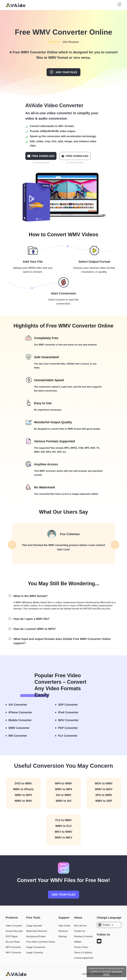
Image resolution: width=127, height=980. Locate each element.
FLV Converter (70, 736)
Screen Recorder (14, 931)
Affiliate (78, 942)
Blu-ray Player (13, 942)
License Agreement (84, 958)
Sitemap (63, 936)
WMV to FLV (63, 826)
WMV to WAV (23, 801)
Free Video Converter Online (41, 942)
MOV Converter (71, 720)
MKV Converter (13, 953)
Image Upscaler (34, 926)
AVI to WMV (63, 795)
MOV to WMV (104, 783)
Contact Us (79, 931)
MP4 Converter (13, 947)
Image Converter (35, 953)
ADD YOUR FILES (63, 895)
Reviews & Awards (83, 936)
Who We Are (80, 926)
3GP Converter (70, 705)
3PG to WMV (104, 795)
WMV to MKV (63, 837)
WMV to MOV (104, 789)
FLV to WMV (63, 820)
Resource (63, 931)
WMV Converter (21, 728)
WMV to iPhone (23, 789)
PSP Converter (70, 728)
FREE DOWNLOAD (41, 156)
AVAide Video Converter (54, 105)
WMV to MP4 (64, 789)
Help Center (64, 926)
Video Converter (14, 926)
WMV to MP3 (23, 795)
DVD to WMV (23, 783)
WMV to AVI (64, 801)
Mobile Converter (22, 720)
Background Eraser (36, 936)
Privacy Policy (81, 947)
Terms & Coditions (83, 953)
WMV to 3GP (104, 801)
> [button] (115, 544)
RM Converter (20, 736)
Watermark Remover (37, 931)
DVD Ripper (12, 936)
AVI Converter (20, 705)
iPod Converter (71, 713)
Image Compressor (36, 947)
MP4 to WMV (64, 783)
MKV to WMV (63, 832)
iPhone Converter (23, 713)
